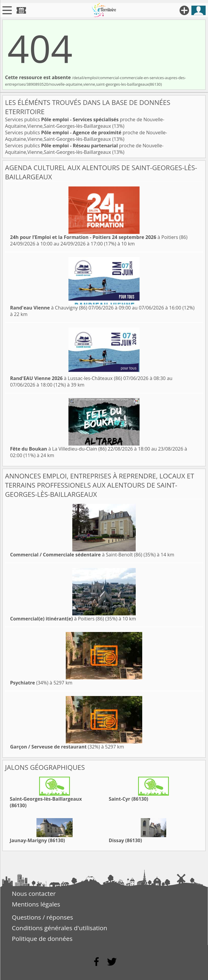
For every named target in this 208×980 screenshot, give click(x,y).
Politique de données (42, 938)
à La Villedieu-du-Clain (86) (58, 449)
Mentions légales (36, 904)
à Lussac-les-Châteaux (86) (66, 378)
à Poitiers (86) (99, 237)
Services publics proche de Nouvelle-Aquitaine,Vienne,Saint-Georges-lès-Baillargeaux (85, 123)
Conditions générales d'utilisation (60, 928)
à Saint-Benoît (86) (76, 555)
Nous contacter (34, 893)
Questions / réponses (42, 917)
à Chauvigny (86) (49, 308)
